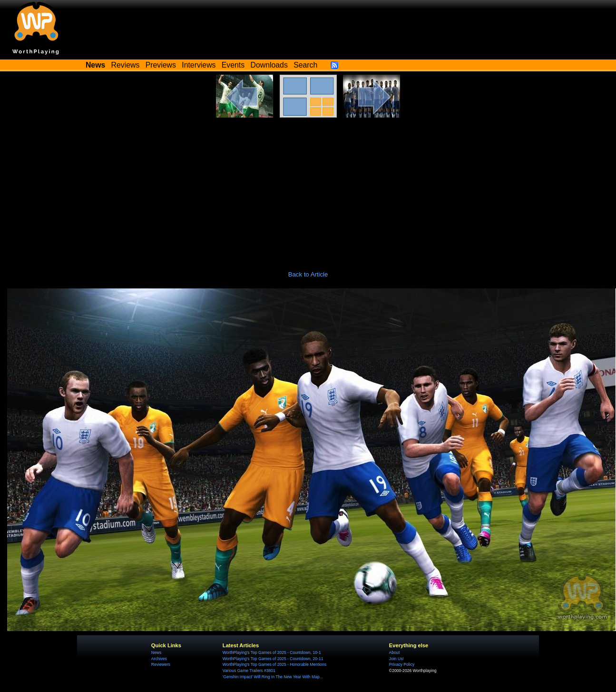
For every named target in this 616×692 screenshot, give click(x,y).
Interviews (199, 65)
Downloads (269, 65)
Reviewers (161, 664)
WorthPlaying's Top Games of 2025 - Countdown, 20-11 (273, 659)
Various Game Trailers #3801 (249, 671)
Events (233, 65)
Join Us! (396, 659)
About (394, 652)
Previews (161, 65)
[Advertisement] (308, 189)
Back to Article (308, 274)
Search (305, 65)
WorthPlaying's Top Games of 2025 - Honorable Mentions (274, 664)
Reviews (126, 65)
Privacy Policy (402, 664)
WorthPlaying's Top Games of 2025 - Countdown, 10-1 (272, 652)
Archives (159, 659)
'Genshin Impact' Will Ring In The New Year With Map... (273, 677)
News (156, 652)
